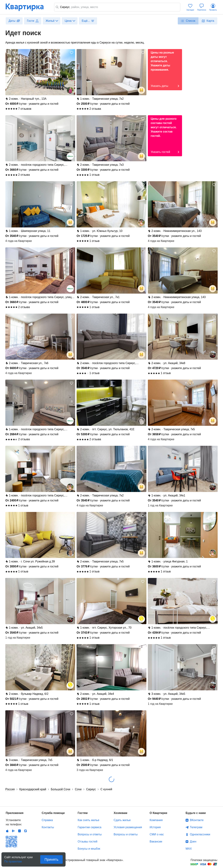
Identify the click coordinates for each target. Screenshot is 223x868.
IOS (7, 831)
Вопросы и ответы (90, 834)
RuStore (25, 831)
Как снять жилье (88, 820)
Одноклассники (200, 834)
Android (13, 831)
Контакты (48, 827)
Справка (47, 820)
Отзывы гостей (87, 842)
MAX (189, 849)
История (155, 827)
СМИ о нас (157, 834)
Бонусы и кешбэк (89, 849)
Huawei (19, 831)
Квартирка (27, 7)
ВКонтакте (197, 820)
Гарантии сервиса (90, 827)
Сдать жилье (122, 820)
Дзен (193, 842)
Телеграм (196, 827)
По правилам (13, 860)
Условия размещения (128, 827)
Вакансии (156, 842)
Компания (156, 820)
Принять (51, 859)
